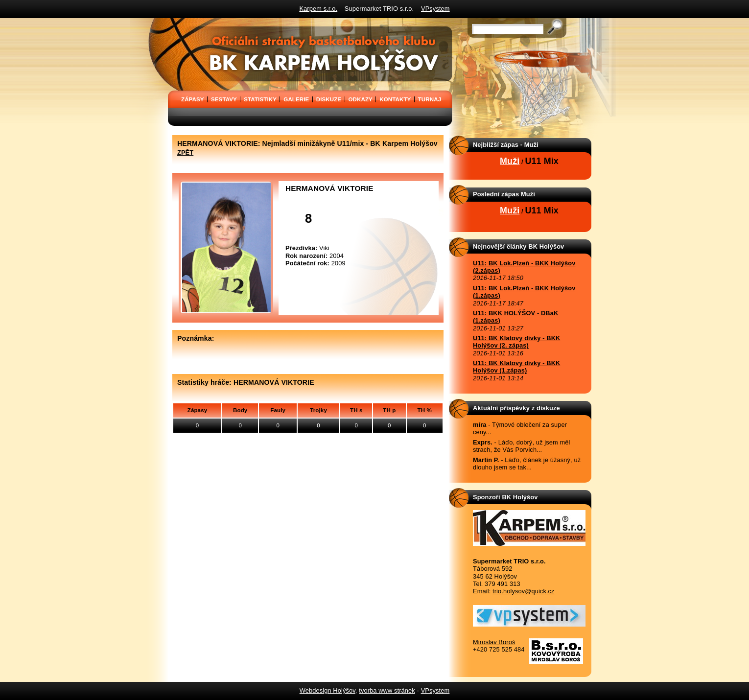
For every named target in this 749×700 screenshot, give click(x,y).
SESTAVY (224, 99)
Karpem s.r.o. (318, 9)
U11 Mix (542, 161)
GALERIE (296, 99)
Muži (510, 161)
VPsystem (435, 9)
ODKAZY (361, 99)
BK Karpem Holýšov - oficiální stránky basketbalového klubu (171, 22)
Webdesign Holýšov (328, 690)
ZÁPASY (193, 99)
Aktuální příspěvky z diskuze (516, 408)
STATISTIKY (260, 99)
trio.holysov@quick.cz (524, 591)
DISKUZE (329, 99)
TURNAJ (430, 99)
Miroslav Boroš (494, 642)
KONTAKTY (395, 99)
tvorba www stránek (387, 690)
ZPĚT (185, 152)
